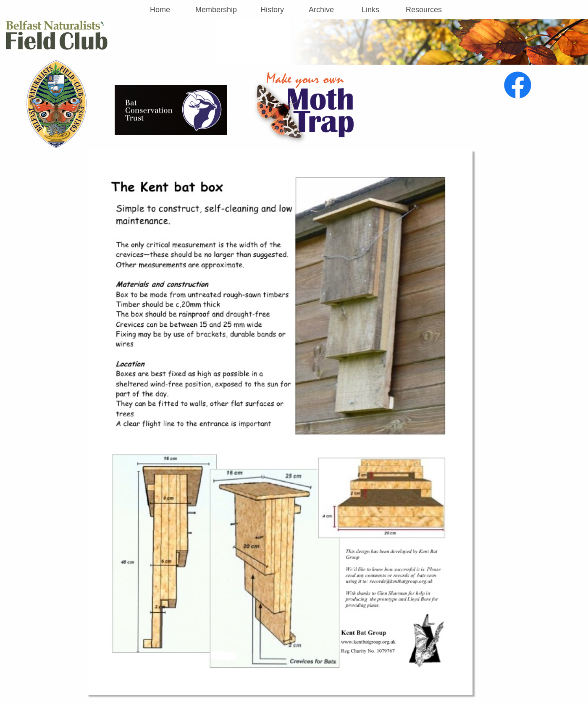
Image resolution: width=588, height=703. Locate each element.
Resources (424, 10)
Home (160, 10)
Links (370, 10)
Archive (321, 10)
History (272, 10)
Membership (216, 10)
